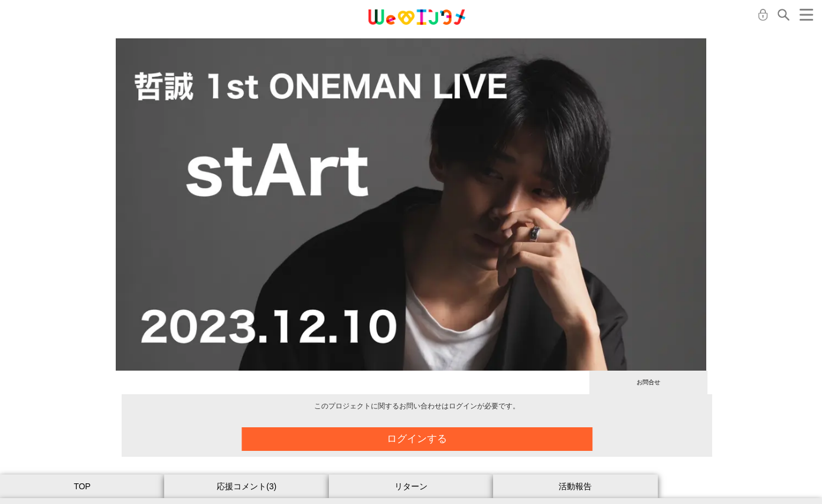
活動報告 (575, 486)
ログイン (763, 15)
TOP (82, 486)
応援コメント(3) (247, 486)
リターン (411, 486)
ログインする (425, 439)
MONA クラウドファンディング (417, 17)
